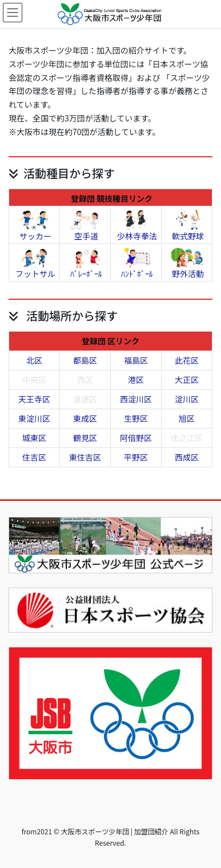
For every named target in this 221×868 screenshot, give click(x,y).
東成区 (85, 418)
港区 (136, 380)
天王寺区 (34, 399)
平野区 (136, 457)
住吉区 (34, 457)
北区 (34, 360)
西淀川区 (136, 399)
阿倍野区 (136, 438)
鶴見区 (85, 438)
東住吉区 (85, 457)
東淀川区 (34, 418)
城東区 (34, 438)
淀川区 (187, 399)
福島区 (136, 360)
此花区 (187, 360)
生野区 (136, 418)
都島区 (85, 360)
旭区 (187, 418)
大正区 (187, 380)
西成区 (187, 457)
